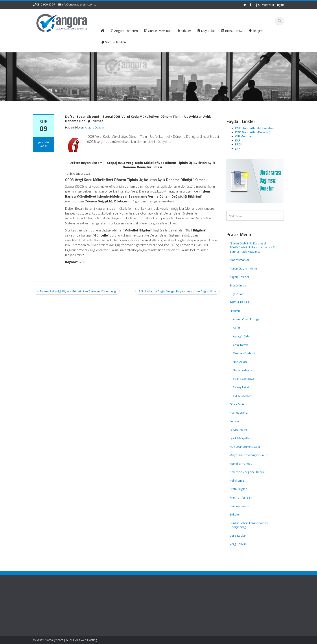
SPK (238, 149)
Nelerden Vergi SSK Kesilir (247, 472)
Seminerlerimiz (240, 506)
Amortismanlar (239, 260)
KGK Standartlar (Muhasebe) (254, 128)
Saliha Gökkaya (243, 379)
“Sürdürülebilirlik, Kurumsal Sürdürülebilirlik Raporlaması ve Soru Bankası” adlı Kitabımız (254, 247)
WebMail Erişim (271, 5)
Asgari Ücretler (239, 277)
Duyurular (236, 294)
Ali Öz (237, 328)
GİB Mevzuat (244, 136)
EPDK (239, 144)
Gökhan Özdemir (244, 353)
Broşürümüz (238, 285)
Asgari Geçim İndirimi (244, 268)
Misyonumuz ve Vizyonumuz (249, 455)
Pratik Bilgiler (238, 489)
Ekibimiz (235, 311)
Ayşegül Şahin (242, 336)
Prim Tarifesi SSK (241, 497)
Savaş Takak (241, 387)
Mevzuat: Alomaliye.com (48, 640)
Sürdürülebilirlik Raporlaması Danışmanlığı (249, 525)
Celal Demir (241, 345)
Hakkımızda (110, 603)
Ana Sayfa (109, 599)
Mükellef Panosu (241, 464)
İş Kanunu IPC (239, 430)
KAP (238, 140)
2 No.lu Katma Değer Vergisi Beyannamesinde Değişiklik (178, 291)
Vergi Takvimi (238, 544)
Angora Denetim (95, 128)
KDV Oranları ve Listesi (245, 447)
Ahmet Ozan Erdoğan (247, 319)
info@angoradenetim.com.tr (79, 5)
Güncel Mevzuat (113, 611)
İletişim (234, 421)
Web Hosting (89, 640)
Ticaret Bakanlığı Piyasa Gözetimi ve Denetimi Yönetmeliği (76, 291)
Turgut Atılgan (242, 396)
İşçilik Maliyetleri (240, 438)
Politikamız (237, 481)
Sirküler (235, 514)
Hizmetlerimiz (239, 413)
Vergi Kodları (238, 536)
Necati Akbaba (243, 370)
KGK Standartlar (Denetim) (253, 132)
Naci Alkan (240, 362)
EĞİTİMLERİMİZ (240, 302)
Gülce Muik (237, 404)
